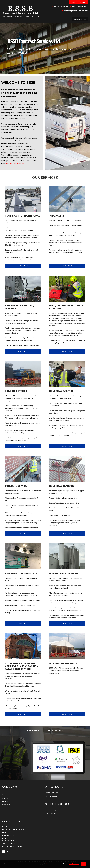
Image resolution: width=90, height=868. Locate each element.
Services (5, 795)
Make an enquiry (78, 2)
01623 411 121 (62, 6)
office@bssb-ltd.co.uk (76, 11)
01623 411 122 (80, 6)
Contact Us (6, 805)
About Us (6, 792)
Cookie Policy (74, 864)
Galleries (5, 798)
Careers (5, 801)
